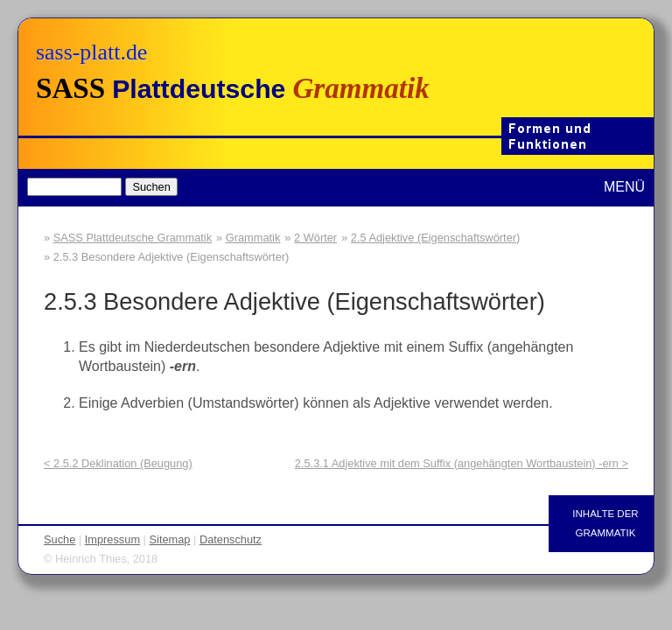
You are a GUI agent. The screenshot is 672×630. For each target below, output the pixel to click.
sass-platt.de (91, 52)
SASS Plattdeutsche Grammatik (133, 238)
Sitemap (170, 539)
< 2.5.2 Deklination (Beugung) (118, 463)
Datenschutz (231, 539)
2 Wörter (315, 238)
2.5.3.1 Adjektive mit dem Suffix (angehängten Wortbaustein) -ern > (462, 463)
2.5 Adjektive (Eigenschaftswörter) (435, 238)
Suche (59, 539)
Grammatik (253, 238)
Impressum (112, 539)
